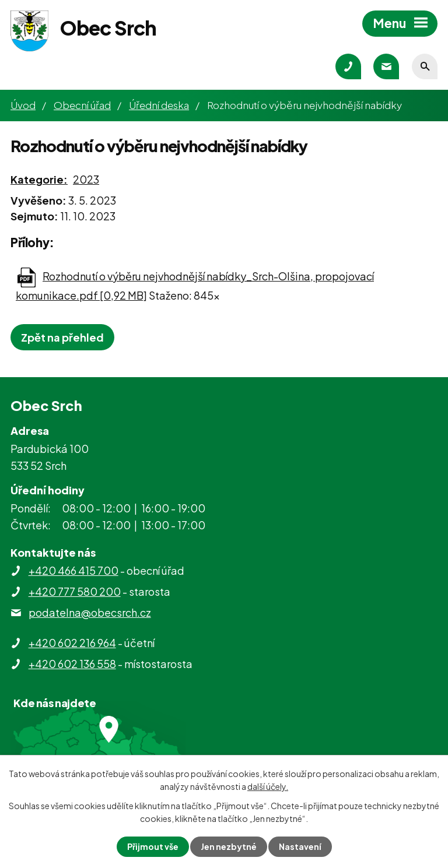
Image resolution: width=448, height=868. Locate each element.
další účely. (268, 786)
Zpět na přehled (62, 337)
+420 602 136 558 (72, 664)
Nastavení (300, 846)
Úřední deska (159, 105)
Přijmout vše (153, 846)
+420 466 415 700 (73, 570)
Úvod (23, 105)
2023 (86, 179)
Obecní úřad (82, 105)
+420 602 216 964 (72, 643)
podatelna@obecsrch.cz (90, 612)
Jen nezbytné (229, 846)
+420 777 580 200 (75, 591)
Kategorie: (39, 179)
